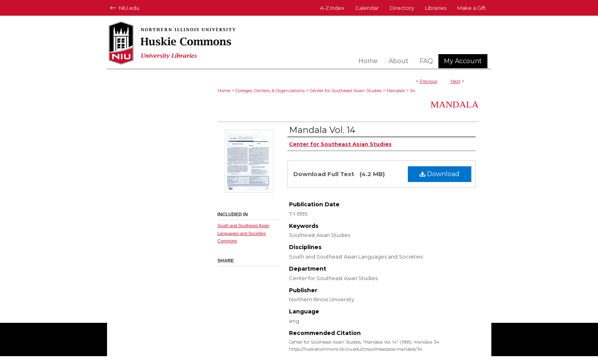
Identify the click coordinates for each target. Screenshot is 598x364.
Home (224, 91)
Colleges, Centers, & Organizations (270, 91)
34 (413, 91)
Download (440, 174)
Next (455, 81)
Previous (428, 81)
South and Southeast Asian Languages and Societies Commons (244, 233)
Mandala (396, 91)
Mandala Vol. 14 (322, 130)
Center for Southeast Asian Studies (346, 91)
